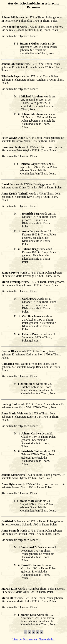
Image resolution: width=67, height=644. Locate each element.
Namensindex (47, 639)
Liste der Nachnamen (25, 639)
